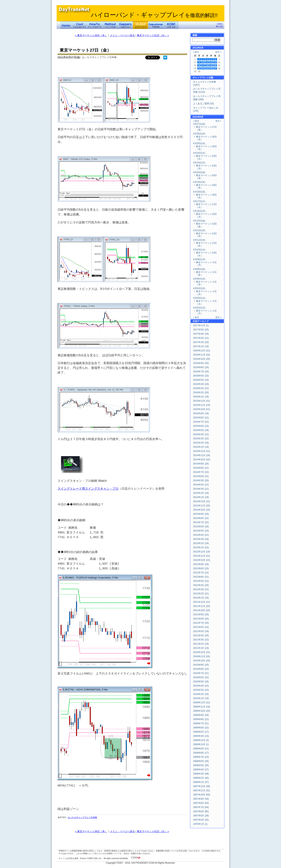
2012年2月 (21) (201, 594)
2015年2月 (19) (201, 443)
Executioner (156, 25)
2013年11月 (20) (202, 506)
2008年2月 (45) (201, 778)
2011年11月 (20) (202, 606)
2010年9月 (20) (201, 665)
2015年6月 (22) (201, 426)
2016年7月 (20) (201, 372)
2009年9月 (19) (201, 715)
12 (211, 62)
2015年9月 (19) (201, 413)
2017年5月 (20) (201, 330)
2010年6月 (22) (201, 677)
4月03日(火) (199, 298)
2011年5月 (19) (201, 631)
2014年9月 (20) (201, 464)
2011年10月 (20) (202, 610)
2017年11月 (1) (201, 325)
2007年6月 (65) (201, 811)
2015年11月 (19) (202, 405)
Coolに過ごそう (79, 25)
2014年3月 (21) (201, 489)
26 (211, 68)
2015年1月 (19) (201, 447)
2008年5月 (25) (201, 765)
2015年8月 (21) (201, 418)
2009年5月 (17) (201, 732)
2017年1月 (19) (201, 346)
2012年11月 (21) (202, 556)
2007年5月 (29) (201, 816)
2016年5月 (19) (201, 380)
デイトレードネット (66, 25)
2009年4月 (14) (201, 736)
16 (199, 65)
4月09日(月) (199, 259)
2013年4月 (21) (201, 535)
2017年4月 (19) (201, 334)
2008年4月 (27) (201, 770)
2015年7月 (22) (201, 422)
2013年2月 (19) (201, 543)
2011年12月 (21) (202, 602)
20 (215, 65)
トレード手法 (110, 25)
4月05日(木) (199, 279)
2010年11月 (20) (202, 656)
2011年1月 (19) (201, 648)
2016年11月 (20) (202, 355)
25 (207, 68)
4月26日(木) (199, 134)
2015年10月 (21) (202, 409)
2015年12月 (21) (202, 401)
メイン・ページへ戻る (122, 35)
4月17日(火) (199, 201)
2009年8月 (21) (201, 719)
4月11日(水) (199, 240)
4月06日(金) (199, 269)
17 (203, 65)
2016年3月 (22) (201, 388)
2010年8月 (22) (201, 669)
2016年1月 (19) (201, 397)
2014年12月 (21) (202, 451)
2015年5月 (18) (201, 430)
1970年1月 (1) (200, 824)
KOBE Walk (171, 25)
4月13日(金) (199, 221)
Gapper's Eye (125, 25)
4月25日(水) (199, 143)
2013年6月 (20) (201, 527)
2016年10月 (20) (202, 359)
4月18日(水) (199, 192)
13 (215, 62)
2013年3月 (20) (201, 539)
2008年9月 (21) (201, 749)
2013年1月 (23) (201, 547)
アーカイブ (203, 321)
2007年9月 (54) (201, 799)
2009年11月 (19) (202, 707)
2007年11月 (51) (202, 790)
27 (215, 68)
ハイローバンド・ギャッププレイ (154, 15)
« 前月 (196, 52)
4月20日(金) (199, 172)
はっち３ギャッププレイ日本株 (82, 817)
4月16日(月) (199, 211)
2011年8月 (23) (201, 619)
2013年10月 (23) (202, 510)
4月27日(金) (199, 124)
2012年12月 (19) (202, 552)
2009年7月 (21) (201, 723)
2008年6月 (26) (201, 761)
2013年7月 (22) (201, 522)
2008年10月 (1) (201, 744)
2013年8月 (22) (201, 518)
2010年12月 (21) (202, 652)
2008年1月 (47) (201, 782)
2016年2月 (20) (201, 392)
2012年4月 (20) (201, 585)
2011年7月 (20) (201, 623)
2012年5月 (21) (201, 581)
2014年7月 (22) (201, 472)
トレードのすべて (95, 25)
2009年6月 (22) (201, 728)
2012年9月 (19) (201, 564)
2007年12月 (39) (202, 786)
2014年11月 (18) (202, 455)
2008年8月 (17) (201, 753)
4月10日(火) (199, 250)
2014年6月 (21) (201, 476)
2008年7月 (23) (201, 757)
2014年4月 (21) (201, 485)
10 (203, 62)
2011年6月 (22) (201, 627)
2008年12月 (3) (201, 740)
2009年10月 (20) (202, 711)
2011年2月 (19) (201, 644)
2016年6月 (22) (201, 376)
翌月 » (218, 52)
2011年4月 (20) (201, 635)
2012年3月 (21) (201, 589)
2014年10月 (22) (202, 460)
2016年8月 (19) (201, 367)
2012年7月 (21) (201, 573)
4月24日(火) (199, 153)
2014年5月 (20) (201, 480)
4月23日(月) (199, 163)
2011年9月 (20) (201, 615)
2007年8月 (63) (201, 803)
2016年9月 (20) (201, 363)
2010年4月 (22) (201, 686)
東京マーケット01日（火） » (153, 35)
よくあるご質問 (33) (204, 104)
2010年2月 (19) (201, 694)
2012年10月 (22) (202, 560)
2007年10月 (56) (202, 795)
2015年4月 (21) (201, 434)
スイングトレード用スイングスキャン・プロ (88, 488)
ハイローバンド (140, 25)
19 (211, 65)
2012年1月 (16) (201, 598)
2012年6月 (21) (201, 577)
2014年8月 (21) (201, 468)
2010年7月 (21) (201, 673)
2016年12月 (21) (202, 351)
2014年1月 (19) (201, 497)
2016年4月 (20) (201, 384)
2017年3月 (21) (201, 338)
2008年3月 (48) (201, 774)
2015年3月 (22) (201, 439)
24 (203, 68)
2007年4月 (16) (201, 820)
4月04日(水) (199, 288)
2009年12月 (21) (202, 703)
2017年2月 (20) (201, 342)
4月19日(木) (199, 182)
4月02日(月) (199, 308)
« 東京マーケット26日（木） (91, 35)
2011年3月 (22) (201, 640)
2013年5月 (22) (201, 531)
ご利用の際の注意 (219, 25)
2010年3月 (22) (201, 690)
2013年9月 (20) (201, 514)
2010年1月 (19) (201, 698)
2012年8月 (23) (201, 568)
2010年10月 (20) (202, 661)
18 (207, 65)
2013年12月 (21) (202, 501)
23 (199, 68)
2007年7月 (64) (201, 807)
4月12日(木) (199, 230)
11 (207, 62)
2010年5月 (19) (201, 682)
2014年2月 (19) (201, 493)
